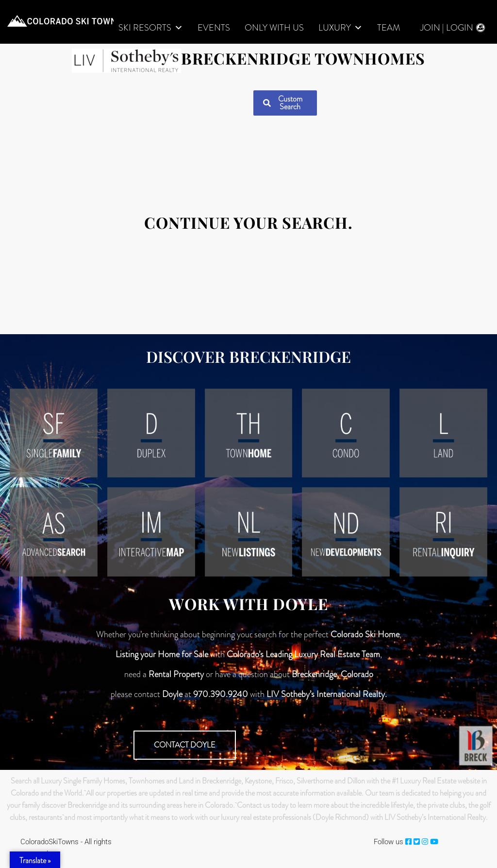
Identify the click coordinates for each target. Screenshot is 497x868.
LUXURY (340, 28)
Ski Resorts (151, 28)
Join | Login (447, 28)
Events (214, 28)
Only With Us (274, 28)
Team (389, 28)
